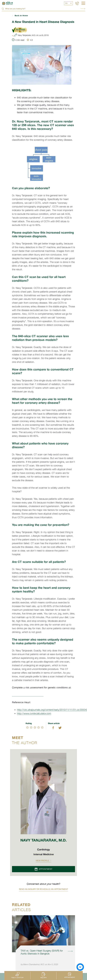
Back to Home (21, 15)
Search (83, 9)
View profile (44, 860)
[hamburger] (83, 3)
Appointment (43, 869)
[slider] (35, 727)
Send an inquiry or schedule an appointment (43, 889)
